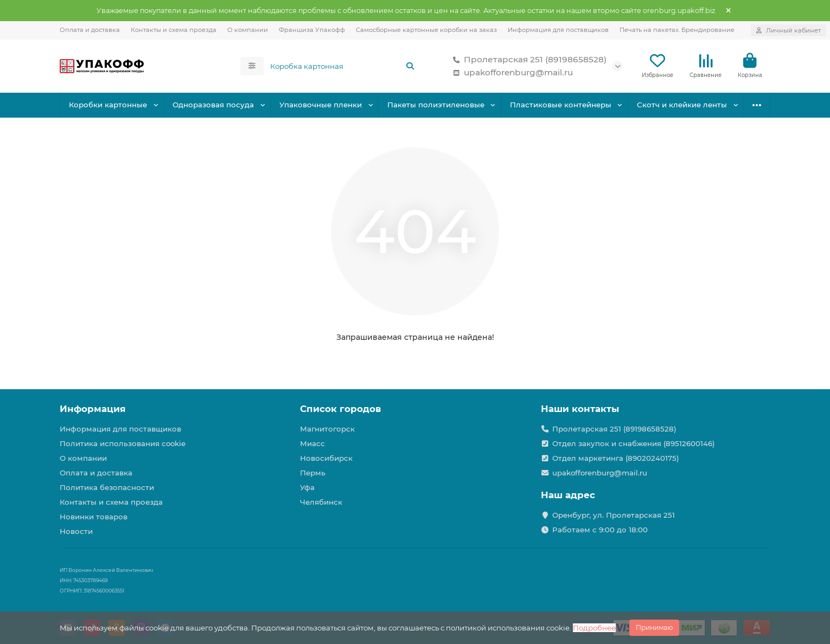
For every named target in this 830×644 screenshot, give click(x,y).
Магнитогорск (327, 429)
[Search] (343, 66)
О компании (248, 30)
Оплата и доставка (90, 30)
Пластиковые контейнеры (561, 105)
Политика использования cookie (123, 443)
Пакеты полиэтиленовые (436, 105)
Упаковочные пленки (321, 105)
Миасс (312, 443)
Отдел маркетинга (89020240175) (616, 458)
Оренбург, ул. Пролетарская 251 (614, 515)
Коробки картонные (108, 105)
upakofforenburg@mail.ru (511, 73)
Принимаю (654, 627)
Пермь (313, 473)
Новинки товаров (94, 517)
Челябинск (321, 502)
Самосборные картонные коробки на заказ (426, 30)
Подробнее (594, 628)
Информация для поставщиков (558, 30)
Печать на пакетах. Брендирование (677, 30)
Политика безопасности (107, 487)
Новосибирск (326, 458)
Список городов (340, 409)
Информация (93, 409)
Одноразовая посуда (213, 105)
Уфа (307, 487)
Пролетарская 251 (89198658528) (528, 60)
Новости (76, 531)
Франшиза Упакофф (312, 30)
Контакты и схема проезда (174, 30)
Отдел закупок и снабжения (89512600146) (634, 443)
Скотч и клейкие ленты (682, 105)
